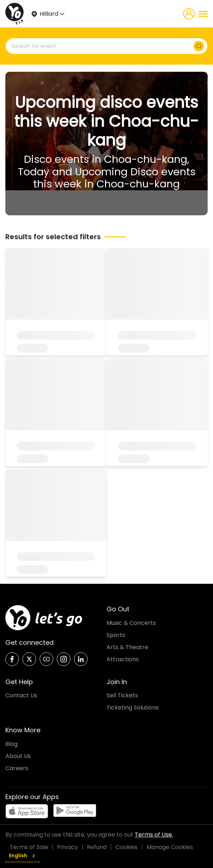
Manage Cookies (170, 847)
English (23, 856)
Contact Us (21, 695)
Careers (17, 768)
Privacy (68, 847)
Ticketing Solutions (133, 708)
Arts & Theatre (127, 647)
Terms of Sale (29, 847)
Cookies (127, 847)
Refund (97, 847)
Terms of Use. (154, 835)
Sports (116, 635)
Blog (11, 744)
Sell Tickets (122, 695)
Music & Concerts (131, 623)
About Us (18, 756)
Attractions (123, 659)
